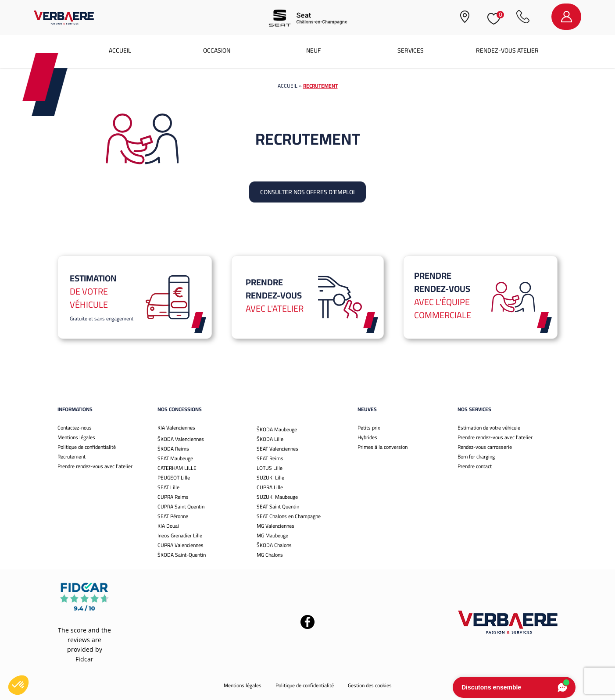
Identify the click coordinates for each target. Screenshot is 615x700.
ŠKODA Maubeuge (277, 429)
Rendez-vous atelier (507, 50)
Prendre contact (475, 466)
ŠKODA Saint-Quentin (182, 555)
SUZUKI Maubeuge (277, 497)
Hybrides (367, 437)
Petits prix (369, 428)
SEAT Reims (270, 458)
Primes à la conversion (383, 447)
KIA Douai (168, 526)
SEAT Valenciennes (277, 449)
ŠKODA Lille (270, 439)
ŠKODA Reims (173, 449)
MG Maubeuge (272, 535)
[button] (18, 685)
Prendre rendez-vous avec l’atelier (95, 466)
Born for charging (476, 457)
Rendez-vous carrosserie (485, 447)
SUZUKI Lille (270, 478)
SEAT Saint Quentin (278, 506)
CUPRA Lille (270, 487)
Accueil (120, 50)
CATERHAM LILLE (177, 468)
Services (411, 50)
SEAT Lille (168, 487)
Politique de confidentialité (87, 447)
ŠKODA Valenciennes (181, 439)
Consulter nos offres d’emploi (307, 192)
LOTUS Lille (270, 468)
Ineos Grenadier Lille (180, 535)
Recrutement (72, 457)
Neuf (313, 50)
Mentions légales (76, 437)
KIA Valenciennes (176, 428)
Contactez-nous (75, 428)
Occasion (217, 50)
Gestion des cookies (370, 685)
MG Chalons (270, 555)
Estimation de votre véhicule (489, 428)
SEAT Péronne (173, 516)
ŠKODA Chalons (274, 545)
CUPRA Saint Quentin (181, 506)
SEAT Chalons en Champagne (289, 516)
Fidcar (84, 659)
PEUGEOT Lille (174, 478)
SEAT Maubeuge (175, 458)
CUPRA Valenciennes (181, 545)
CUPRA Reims (173, 497)
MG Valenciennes (275, 526)
